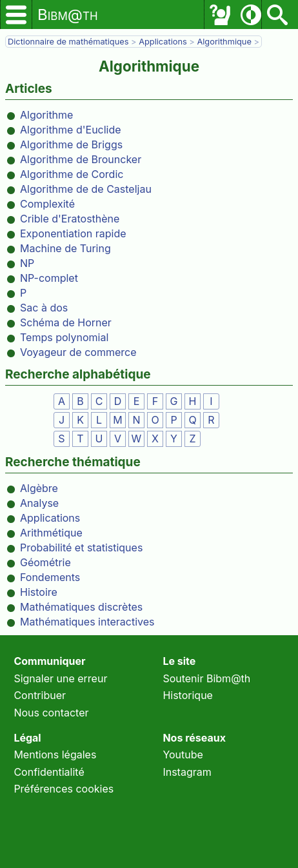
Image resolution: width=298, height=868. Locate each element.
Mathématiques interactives (87, 622)
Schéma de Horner (66, 322)
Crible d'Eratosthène (70, 219)
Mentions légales (55, 755)
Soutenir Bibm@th (206, 678)
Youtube (183, 755)
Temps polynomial (64, 337)
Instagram (187, 772)
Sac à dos (44, 308)
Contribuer (40, 695)
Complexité (47, 204)
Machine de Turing (65, 248)
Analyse (39, 503)
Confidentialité (49, 772)
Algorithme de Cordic (72, 174)
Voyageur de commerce (78, 352)
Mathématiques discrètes (81, 607)
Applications (163, 42)
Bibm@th (68, 15)
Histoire (39, 592)
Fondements (50, 577)
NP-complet (49, 278)
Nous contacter (51, 713)
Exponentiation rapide (73, 233)
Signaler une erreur (60, 678)
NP (27, 263)
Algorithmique (224, 42)
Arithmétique (51, 533)
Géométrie (45, 562)
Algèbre (39, 488)
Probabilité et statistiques (81, 547)
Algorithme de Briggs (71, 144)
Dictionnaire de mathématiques (68, 42)
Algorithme (46, 115)
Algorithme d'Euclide (71, 130)
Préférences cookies (64, 789)
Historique (188, 695)
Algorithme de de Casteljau (86, 189)
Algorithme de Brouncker (81, 159)
